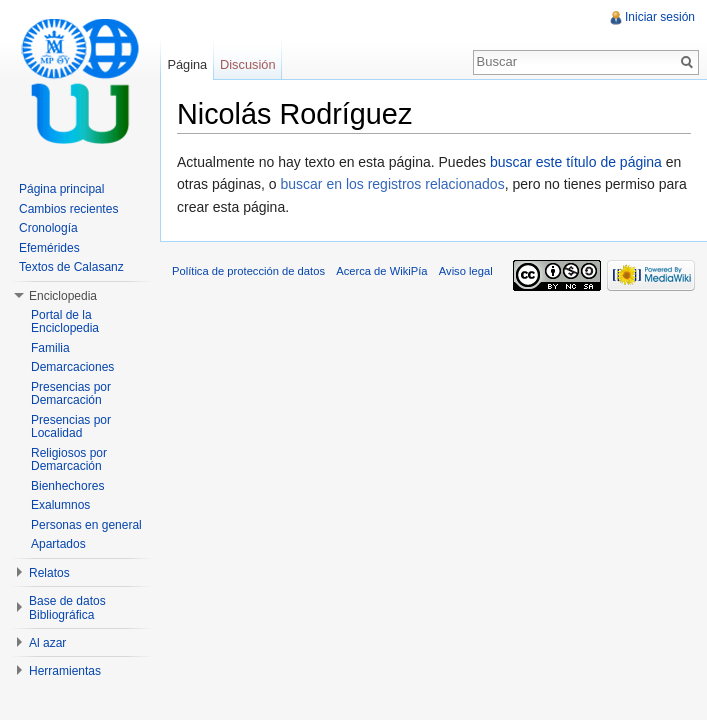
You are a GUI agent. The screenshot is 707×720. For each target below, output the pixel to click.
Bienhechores (67, 486)
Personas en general (86, 525)
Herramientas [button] (65, 671)
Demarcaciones (72, 367)
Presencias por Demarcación (71, 394)
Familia (50, 348)
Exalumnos (60, 505)
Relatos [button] (49, 573)
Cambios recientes (68, 209)
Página (187, 64)
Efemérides (49, 248)
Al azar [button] (47, 643)
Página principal (61, 189)
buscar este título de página (576, 162)
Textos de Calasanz (71, 267)
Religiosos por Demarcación (69, 460)
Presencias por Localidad (71, 427)
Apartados (58, 544)
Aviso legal (466, 271)
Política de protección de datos (248, 271)
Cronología (48, 228)
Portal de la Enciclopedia (65, 322)
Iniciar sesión (660, 17)
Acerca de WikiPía (381, 271)
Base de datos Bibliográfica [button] (67, 608)
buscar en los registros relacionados (393, 184)
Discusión (247, 64)
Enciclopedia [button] (63, 296)
